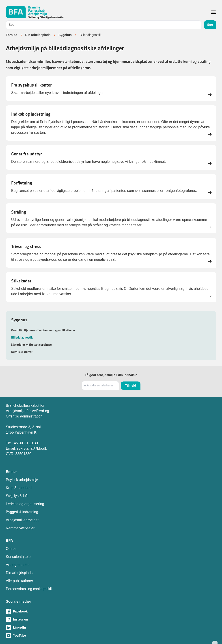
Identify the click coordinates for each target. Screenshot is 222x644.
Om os (11, 549)
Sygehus (65, 35)
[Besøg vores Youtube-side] (111, 636)
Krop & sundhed (19, 488)
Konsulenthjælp (18, 557)
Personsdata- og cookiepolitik (29, 589)
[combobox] (104, 25)
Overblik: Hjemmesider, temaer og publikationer (43, 330)
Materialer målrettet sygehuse (31, 345)
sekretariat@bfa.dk (32, 448)
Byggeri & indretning (22, 512)
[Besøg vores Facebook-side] (111, 611)
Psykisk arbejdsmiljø (22, 480)
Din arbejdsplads (38, 35)
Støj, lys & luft (17, 496)
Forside (12, 35)
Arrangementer (18, 565)
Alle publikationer (19, 581)
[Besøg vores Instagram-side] (111, 619)
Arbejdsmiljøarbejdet (22, 520)
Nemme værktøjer (20, 528)
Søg (210, 25)
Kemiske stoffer (22, 352)
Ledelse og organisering (25, 504)
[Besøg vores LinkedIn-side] (111, 627)
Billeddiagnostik (22, 337)
